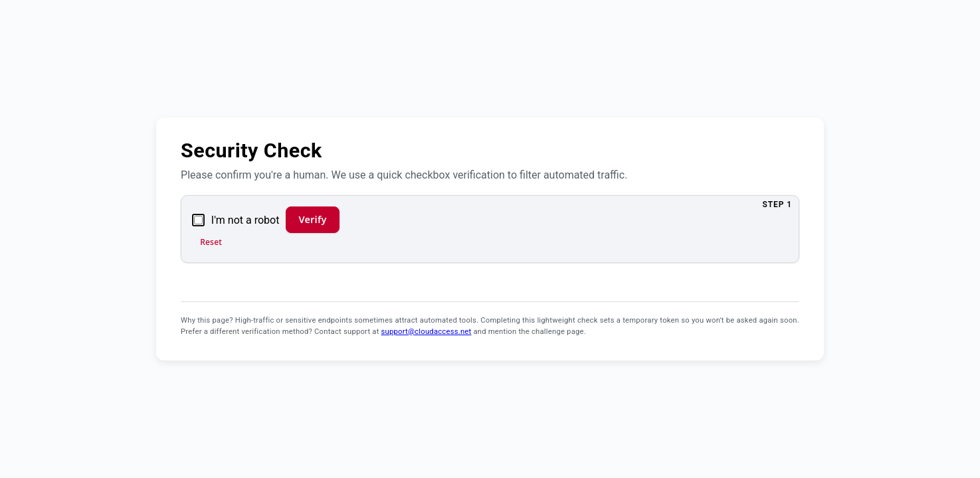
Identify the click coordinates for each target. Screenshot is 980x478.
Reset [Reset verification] (211, 242)
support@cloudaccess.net (427, 332)
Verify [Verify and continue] (312, 219)
